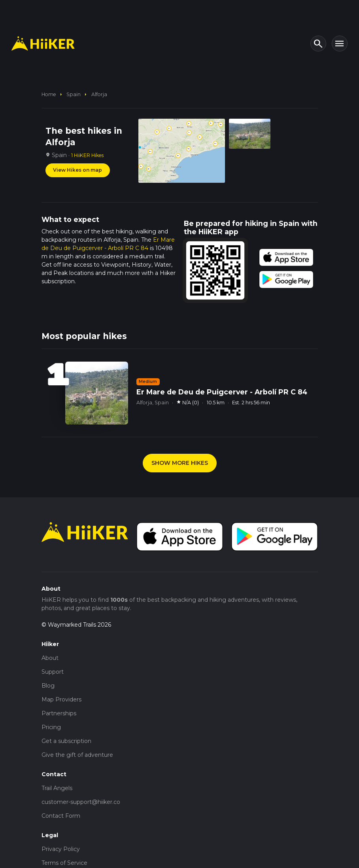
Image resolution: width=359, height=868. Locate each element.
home (49, 94)
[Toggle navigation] (340, 44)
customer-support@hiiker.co (81, 802)
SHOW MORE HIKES (180, 463)
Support (53, 672)
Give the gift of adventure (77, 755)
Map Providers (61, 699)
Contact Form (61, 816)
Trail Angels (57, 788)
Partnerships (59, 713)
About (50, 658)
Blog (48, 686)
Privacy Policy (61, 849)
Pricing (51, 727)
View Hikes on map (77, 170)
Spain (74, 94)
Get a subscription (66, 741)
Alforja (99, 94)
